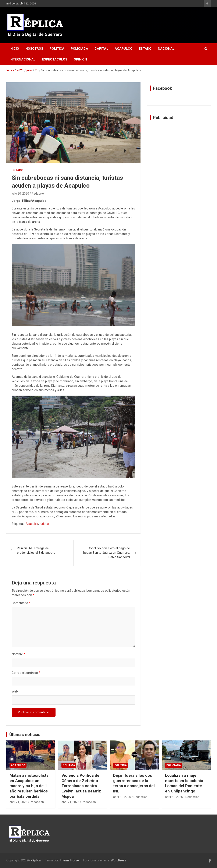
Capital (101, 49)
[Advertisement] (179, 150)
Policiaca (79, 49)
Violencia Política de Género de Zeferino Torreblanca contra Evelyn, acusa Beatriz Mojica (81, 786)
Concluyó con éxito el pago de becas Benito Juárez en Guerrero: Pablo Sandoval (107, 553)
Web (15, 691)
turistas (45, 524)
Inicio (14, 49)
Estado (145, 49)
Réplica (36, 860)
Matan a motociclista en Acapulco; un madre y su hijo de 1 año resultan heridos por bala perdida (29, 786)
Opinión (80, 59)
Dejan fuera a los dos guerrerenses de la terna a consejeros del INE (134, 783)
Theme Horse (69, 860)
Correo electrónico (26, 673)
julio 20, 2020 (20, 194)
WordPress (119, 860)
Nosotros (34, 49)
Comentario (21, 603)
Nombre (18, 654)
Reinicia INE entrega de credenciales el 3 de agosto (36, 550)
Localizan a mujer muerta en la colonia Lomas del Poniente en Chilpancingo (184, 783)
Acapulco (124, 49)
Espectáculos (55, 59)
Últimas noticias (25, 735)
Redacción (39, 194)
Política (57, 49)
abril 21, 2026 (18, 802)
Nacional (166, 49)
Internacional (23, 59)
